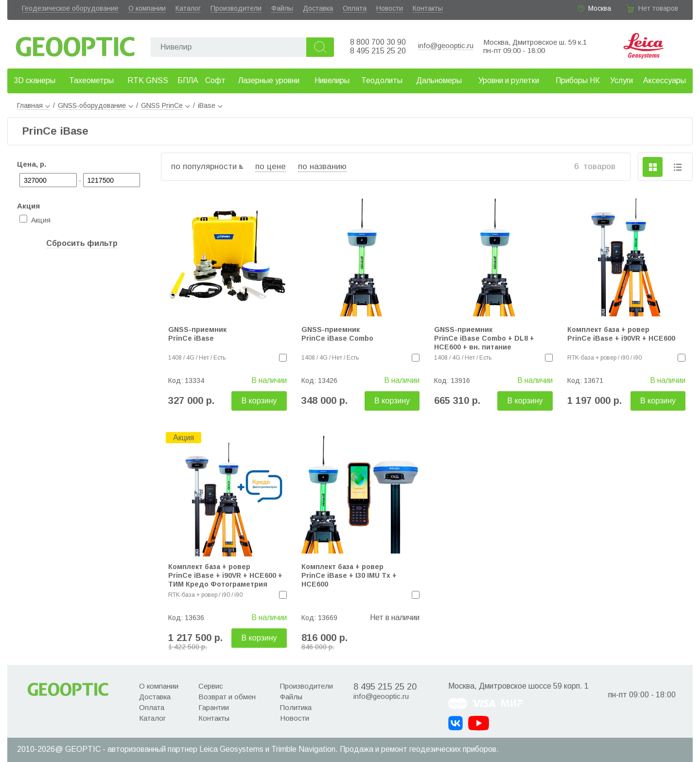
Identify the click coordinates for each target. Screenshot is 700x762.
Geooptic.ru (75, 44)
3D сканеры (35, 80)
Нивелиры (332, 80)
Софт (215, 80)
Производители (236, 8)
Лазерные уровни (269, 80)
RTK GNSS (148, 80)
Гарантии (214, 707)
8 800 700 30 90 (378, 42)
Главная (34, 105)
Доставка (318, 8)
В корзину (259, 401)
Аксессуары (665, 80)
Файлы (282, 8)
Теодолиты (382, 80)
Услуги (621, 80)
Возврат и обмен (227, 697)
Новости (390, 8)
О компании (147, 8)
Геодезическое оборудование (70, 8)
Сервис (211, 686)
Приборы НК (578, 80)
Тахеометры (91, 80)
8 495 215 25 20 (378, 51)
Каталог (188, 8)
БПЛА (188, 80)
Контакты (428, 8)
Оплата (355, 8)
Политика (296, 707)
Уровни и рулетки (509, 80)
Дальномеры (439, 80)
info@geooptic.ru (446, 45)
